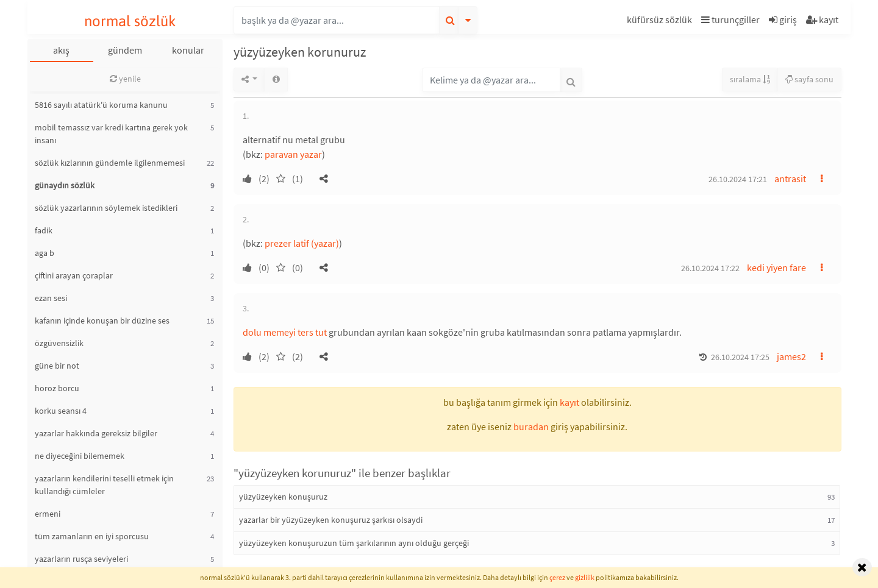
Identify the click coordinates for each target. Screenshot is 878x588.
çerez (557, 577)
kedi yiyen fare (776, 267)
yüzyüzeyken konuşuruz (283, 497)
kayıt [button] (569, 402)
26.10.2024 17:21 (738, 179)
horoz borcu (57, 388)
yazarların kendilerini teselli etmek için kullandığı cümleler (104, 485)
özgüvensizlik (59, 343)
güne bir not (57, 366)
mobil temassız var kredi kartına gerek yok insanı (111, 134)
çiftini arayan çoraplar (74, 275)
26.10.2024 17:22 (710, 268)
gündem (125, 50)
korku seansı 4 (61, 411)
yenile (125, 79)
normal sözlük (130, 21)
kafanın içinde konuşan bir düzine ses (102, 321)
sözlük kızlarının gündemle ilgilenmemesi (110, 163)
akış (61, 50)
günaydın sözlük (65, 185)
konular (188, 50)
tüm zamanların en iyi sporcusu (92, 536)
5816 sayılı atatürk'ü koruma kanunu (101, 105)
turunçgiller (730, 19)
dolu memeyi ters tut (285, 332)
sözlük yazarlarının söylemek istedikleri (106, 208)
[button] (661, 22)
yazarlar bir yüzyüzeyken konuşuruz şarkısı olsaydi (331, 520)
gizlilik (585, 577)
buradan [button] (531, 427)
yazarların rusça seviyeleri (81, 559)
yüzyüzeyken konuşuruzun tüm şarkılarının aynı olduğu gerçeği (354, 543)
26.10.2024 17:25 (740, 357)
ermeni (48, 514)
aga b (45, 253)
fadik (44, 230)
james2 (791, 356)
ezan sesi (51, 298)
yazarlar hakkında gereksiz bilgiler (96, 433)
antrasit (790, 179)
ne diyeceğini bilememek (80, 456)
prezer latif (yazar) (302, 243)
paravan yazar (293, 154)
